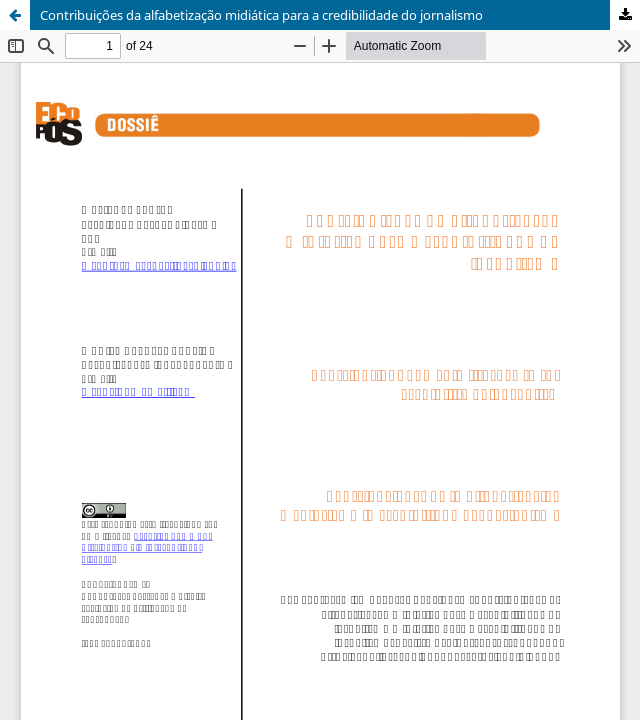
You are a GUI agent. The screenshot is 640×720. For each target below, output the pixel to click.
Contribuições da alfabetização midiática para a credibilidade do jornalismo (261, 15)
